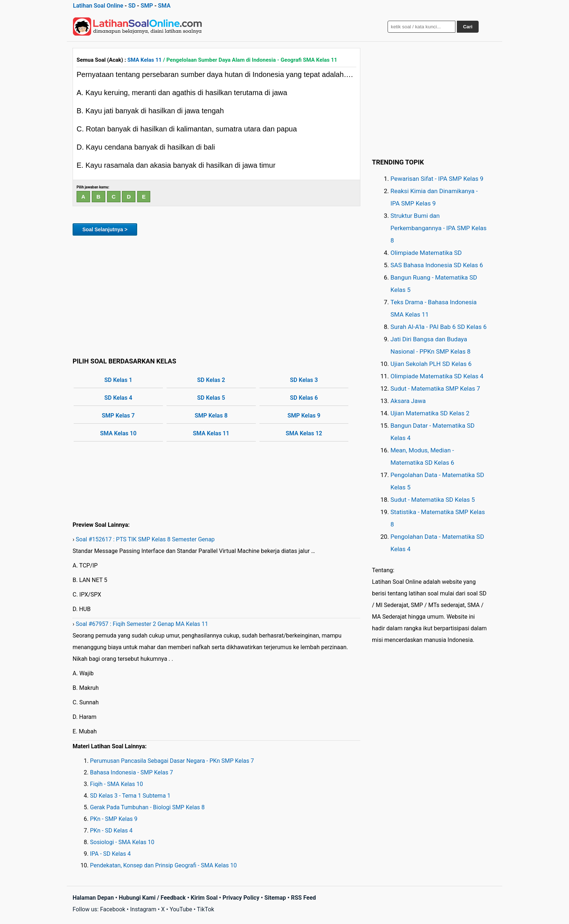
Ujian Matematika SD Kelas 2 (430, 413)
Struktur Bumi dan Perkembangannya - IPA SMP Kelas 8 (439, 228)
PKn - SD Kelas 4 (111, 831)
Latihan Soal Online (98, 6)
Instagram (143, 909)
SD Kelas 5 (211, 398)
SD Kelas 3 (304, 380)
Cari (468, 27)
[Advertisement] (216, 295)
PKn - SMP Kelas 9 (114, 819)
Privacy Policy (241, 898)
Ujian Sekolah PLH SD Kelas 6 (431, 364)
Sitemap (275, 898)
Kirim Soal (204, 898)
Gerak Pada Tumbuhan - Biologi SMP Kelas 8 (147, 807)
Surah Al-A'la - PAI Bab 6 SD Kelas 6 (439, 327)
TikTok (206, 909)
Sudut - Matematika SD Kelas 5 (433, 500)
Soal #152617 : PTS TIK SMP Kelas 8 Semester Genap (145, 539)
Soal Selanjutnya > (105, 229)
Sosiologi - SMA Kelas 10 (122, 842)
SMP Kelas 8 (211, 416)
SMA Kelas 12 (304, 433)
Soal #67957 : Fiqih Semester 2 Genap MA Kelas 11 (142, 624)
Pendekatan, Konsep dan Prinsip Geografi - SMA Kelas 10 (163, 865)
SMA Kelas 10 (118, 433)
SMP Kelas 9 (304, 416)
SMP (147, 6)
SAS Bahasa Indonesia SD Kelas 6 (437, 265)
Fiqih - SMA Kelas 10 (116, 784)
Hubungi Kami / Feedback (152, 898)
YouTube (181, 909)
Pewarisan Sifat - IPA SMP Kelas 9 (437, 179)
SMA (164, 6)
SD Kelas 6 (304, 398)
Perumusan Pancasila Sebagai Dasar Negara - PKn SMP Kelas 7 (172, 761)
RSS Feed (304, 898)
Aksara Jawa (408, 401)
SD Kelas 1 (118, 380)
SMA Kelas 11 (144, 60)
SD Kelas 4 (118, 398)
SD (132, 6)
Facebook (113, 909)
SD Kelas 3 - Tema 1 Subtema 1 (130, 796)
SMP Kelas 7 (118, 416)
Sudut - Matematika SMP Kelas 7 (435, 388)
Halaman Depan (93, 898)
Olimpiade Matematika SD (426, 253)
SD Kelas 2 (211, 380)
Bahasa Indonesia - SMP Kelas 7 (132, 772)
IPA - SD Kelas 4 (110, 854)
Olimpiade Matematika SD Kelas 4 (437, 376)
